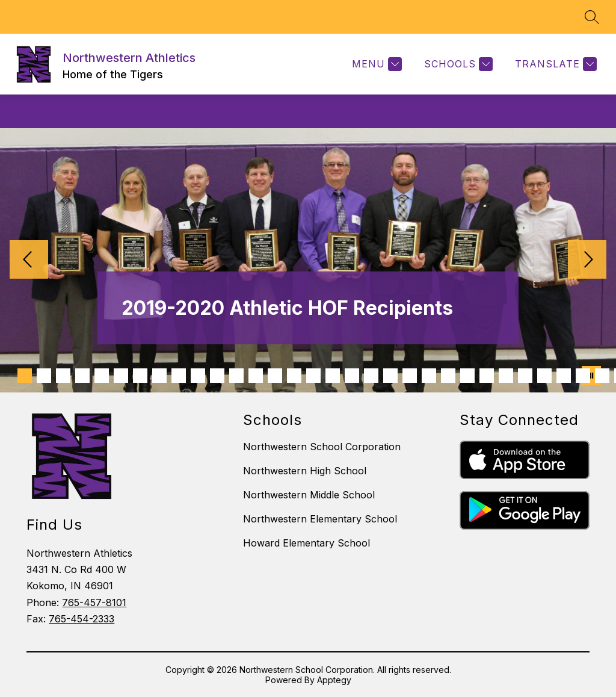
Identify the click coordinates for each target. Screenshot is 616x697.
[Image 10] (198, 376)
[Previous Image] (29, 261)
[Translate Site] (554, 64)
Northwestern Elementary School (320, 519)
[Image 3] (63, 376)
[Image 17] (333, 376)
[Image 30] (583, 376)
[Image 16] (313, 376)
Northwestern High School (305, 471)
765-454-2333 (82, 619)
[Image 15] (294, 376)
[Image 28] (544, 376)
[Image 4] (82, 376)
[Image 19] (371, 376)
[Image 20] (390, 376)
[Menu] (375, 64)
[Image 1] (25, 376)
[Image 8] (159, 376)
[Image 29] (564, 376)
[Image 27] (525, 376)
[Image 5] (102, 376)
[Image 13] (256, 376)
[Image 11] (217, 376)
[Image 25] (487, 376)
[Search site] (592, 17)
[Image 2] (44, 376)
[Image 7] (140, 376)
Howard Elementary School (306, 543)
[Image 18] (352, 376)
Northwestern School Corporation (322, 447)
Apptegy (334, 680)
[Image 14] (275, 376)
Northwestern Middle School (309, 495)
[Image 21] (410, 376)
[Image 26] (506, 376)
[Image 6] (121, 376)
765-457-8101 (94, 603)
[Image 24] (467, 376)
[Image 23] (448, 376)
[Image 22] (429, 376)
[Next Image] (587, 261)
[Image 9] (179, 376)
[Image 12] (236, 376)
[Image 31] (602, 376)
